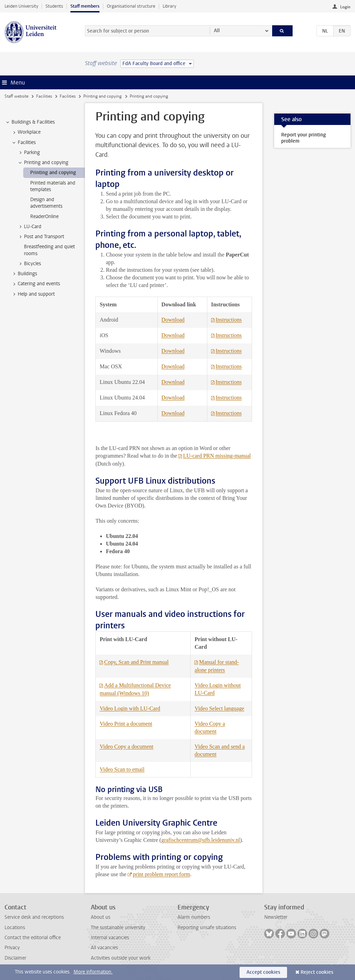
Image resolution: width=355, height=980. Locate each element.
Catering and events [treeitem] (36, 284)
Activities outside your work (121, 958)
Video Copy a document (126, 747)
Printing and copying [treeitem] (43, 163)
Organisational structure (131, 6)
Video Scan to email (122, 769)
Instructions (229, 320)
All (217, 31)
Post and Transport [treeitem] (41, 237)
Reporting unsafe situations (207, 928)
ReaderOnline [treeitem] (44, 217)
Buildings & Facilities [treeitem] (30, 122)
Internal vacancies (110, 938)
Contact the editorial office (33, 938)
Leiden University (21, 6)
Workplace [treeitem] (26, 132)
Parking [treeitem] (29, 153)
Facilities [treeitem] (23, 143)
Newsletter (276, 917)
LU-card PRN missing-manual (217, 456)
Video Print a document (126, 724)
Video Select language (219, 708)
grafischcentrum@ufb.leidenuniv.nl (201, 840)
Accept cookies (263, 972)
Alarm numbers (194, 917)
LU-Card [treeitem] (29, 227)
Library (169, 6)
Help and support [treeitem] (33, 294)
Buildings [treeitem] (24, 274)
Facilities (44, 96)
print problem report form (161, 874)
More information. (93, 972)
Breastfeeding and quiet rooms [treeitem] (49, 250)
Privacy (12, 948)
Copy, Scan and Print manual (136, 662)
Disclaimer (15, 958)
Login (345, 7)
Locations (15, 928)
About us (101, 917)
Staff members (85, 6)
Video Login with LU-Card (130, 708)
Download (173, 320)
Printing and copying (102, 96)
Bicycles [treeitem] (29, 264)
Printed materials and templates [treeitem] (53, 186)
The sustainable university (118, 928)
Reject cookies (317, 972)
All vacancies (104, 948)
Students (54, 6)
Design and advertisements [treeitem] (46, 203)
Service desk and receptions (34, 917)
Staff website (16, 96)
